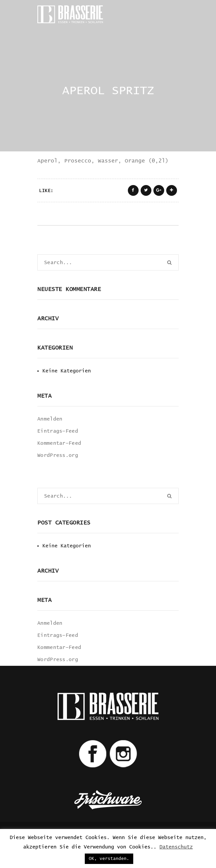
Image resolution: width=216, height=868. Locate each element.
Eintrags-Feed (58, 431)
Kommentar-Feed (59, 443)
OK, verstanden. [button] (109, 859)
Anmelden (50, 419)
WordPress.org (58, 455)
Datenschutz (176, 847)
